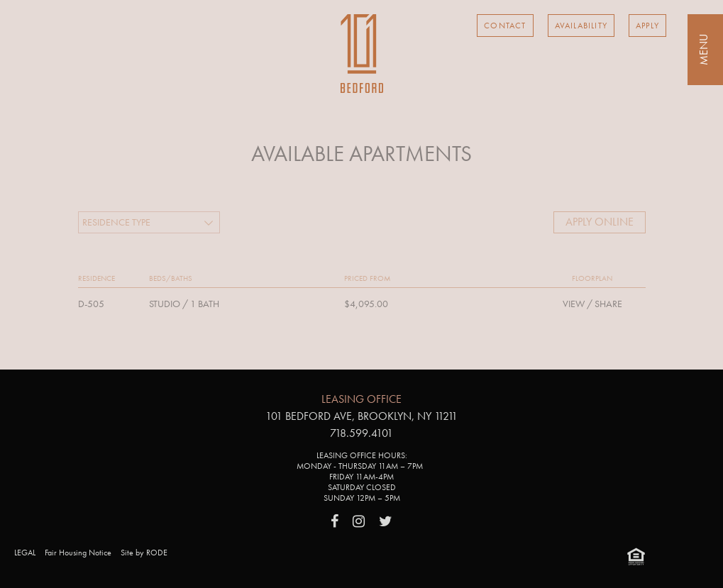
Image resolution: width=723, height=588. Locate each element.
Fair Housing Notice (78, 553)
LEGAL (25, 553)
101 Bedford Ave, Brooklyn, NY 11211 (361, 416)
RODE (157, 553)
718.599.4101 (361, 433)
